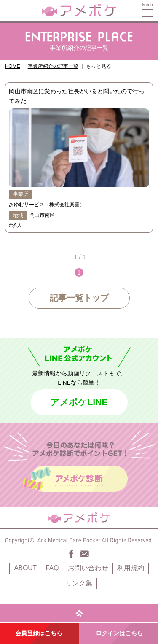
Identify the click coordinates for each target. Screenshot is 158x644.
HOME (13, 66)
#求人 (15, 225)
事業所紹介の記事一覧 (53, 66)
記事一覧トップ (79, 298)
